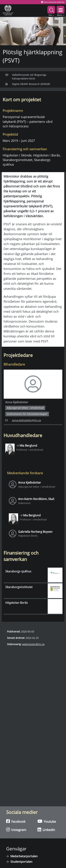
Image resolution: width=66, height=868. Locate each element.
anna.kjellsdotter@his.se (23, 420)
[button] (51, 10)
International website (53, 2)
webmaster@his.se (33, 644)
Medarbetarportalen (24, 856)
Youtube (47, 821)
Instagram (16, 830)
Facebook (16, 821)
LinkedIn (46, 830)
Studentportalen (21, 862)
